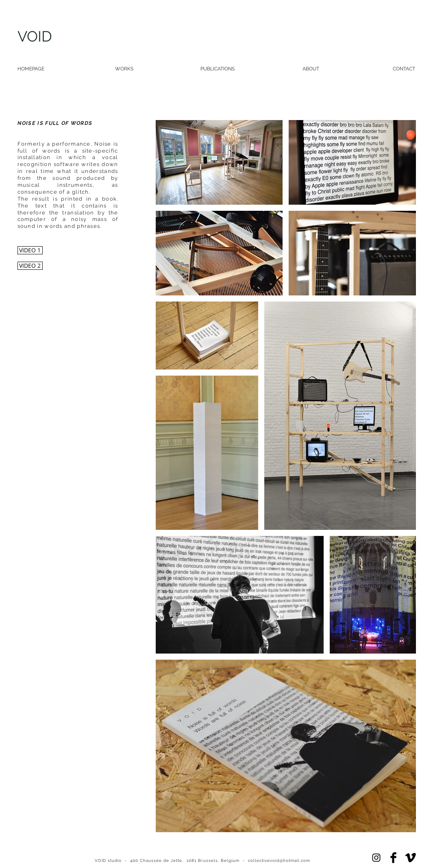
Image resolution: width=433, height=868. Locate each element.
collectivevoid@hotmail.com (279, 860)
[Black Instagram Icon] (376, 858)
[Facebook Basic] (393, 858)
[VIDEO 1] (30, 250)
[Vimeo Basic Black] (410, 858)
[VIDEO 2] (30, 266)
